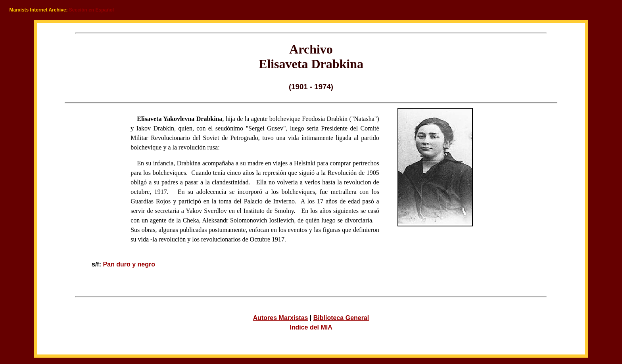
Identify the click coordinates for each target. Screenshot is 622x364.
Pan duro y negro (129, 264)
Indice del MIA (311, 327)
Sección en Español (91, 10)
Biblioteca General (341, 318)
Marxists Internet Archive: (39, 10)
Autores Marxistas (281, 318)
